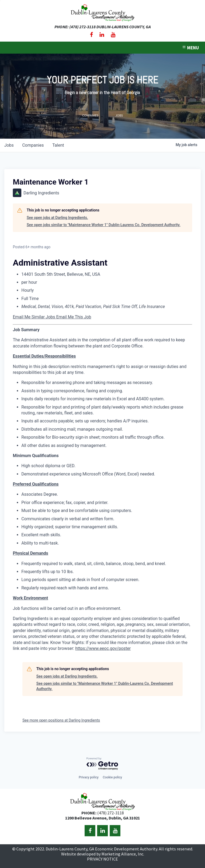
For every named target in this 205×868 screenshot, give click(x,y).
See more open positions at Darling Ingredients (61, 720)
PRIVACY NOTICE (102, 859)
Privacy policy (89, 777)
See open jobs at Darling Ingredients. (57, 218)
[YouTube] (113, 35)
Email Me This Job (74, 317)
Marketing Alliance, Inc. (123, 854)
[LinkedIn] (102, 35)
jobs (9, 145)
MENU (190, 48)
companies (33, 145)
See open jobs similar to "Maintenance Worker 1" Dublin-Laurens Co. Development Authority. (104, 225)
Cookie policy (112, 777)
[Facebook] (91, 35)
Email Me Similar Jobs (34, 317)
